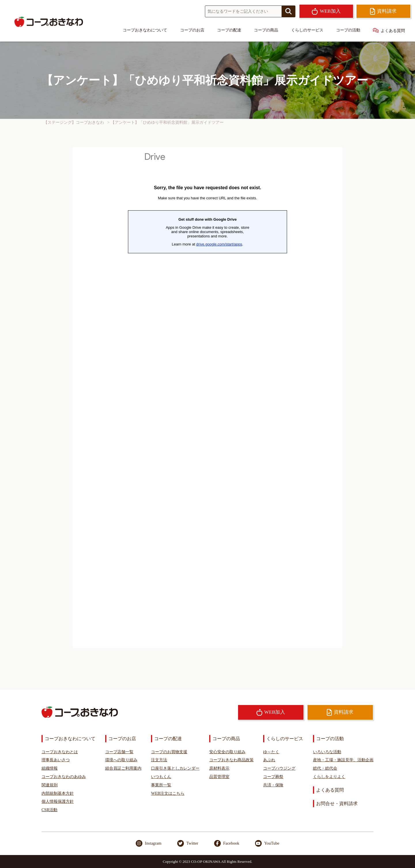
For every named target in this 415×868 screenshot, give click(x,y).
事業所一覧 (161, 785)
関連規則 (50, 785)
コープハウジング (279, 768)
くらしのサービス (307, 30)
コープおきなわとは (60, 752)
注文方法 (159, 760)
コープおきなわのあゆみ (64, 777)
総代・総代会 (325, 768)
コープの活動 (348, 30)
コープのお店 (192, 30)
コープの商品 (266, 30)
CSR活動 (49, 810)
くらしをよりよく (329, 777)
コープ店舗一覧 (119, 752)
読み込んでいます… (207, 398)
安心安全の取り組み (227, 752)
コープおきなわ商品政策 (231, 760)
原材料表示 (219, 768)
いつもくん (161, 777)
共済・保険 (273, 785)
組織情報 (50, 768)
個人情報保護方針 (58, 801)
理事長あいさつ (56, 760)
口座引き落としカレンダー (175, 768)
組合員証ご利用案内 (123, 768)
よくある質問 (389, 30)
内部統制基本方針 (58, 793)
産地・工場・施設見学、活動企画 (343, 760)
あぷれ (269, 760)
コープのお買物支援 (169, 752)
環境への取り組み (121, 760)
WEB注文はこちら (168, 793)
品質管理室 (219, 777)
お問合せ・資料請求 (337, 804)
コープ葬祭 (273, 777)
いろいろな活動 (327, 752)
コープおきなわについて (145, 30)
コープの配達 (229, 30)
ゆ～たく (271, 752)
